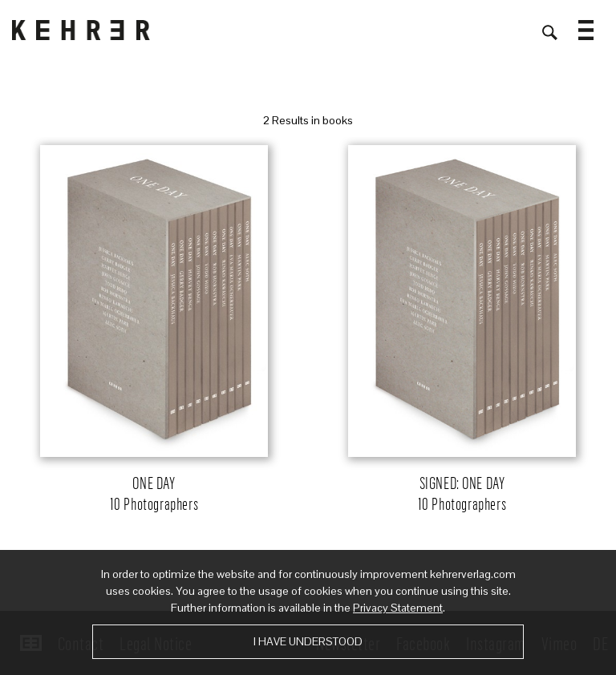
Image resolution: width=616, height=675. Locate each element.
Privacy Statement (398, 608)
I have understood (308, 641)
